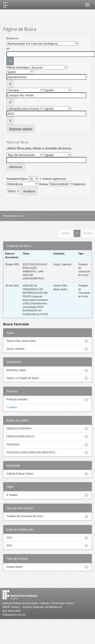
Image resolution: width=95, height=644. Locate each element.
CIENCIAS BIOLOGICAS (20, 436)
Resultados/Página (17, 179)
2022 (9, 538)
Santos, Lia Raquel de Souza (23, 378)
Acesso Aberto (14, 567)
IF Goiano (12, 495)
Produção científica (17, 399)
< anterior (12, 407)
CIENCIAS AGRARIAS (19, 429)
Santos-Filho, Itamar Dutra (21, 341)
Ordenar (44, 184)
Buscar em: (13, 38)
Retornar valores (21, 129)
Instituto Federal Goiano (20, 474)
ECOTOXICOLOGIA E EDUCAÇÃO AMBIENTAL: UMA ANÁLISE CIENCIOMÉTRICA (35, 272)
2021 (9, 546)
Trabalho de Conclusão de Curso (25, 516)
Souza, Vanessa (62, 264)
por (8, 48)
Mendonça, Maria (16, 370)
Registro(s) (79, 184)
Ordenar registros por (54, 179)
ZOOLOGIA (13, 445)
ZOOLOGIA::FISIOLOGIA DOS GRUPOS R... (32, 452)
